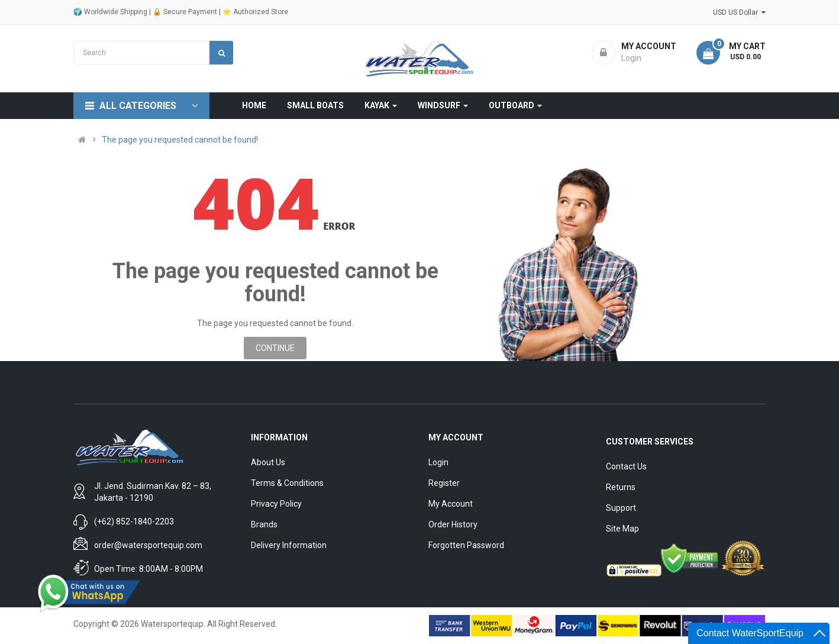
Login (438, 462)
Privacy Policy (276, 504)
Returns (621, 487)
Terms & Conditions (287, 483)
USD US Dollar (739, 12)
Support (621, 508)
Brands (264, 524)
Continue (275, 348)
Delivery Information (289, 545)
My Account (451, 504)
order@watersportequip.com (148, 545)
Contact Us (626, 466)
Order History (453, 524)
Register (444, 483)
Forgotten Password (466, 545)
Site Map (622, 529)
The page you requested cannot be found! (180, 140)
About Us (268, 462)
